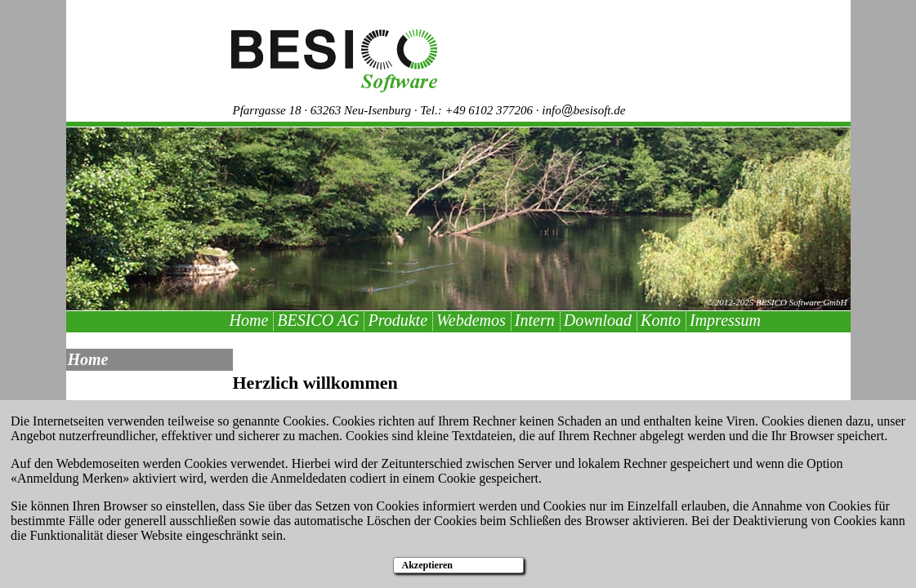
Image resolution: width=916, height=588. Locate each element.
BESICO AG (318, 320)
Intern (535, 320)
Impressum (725, 320)
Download (598, 320)
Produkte (398, 320)
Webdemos (471, 320)
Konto (661, 320)
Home (249, 320)
